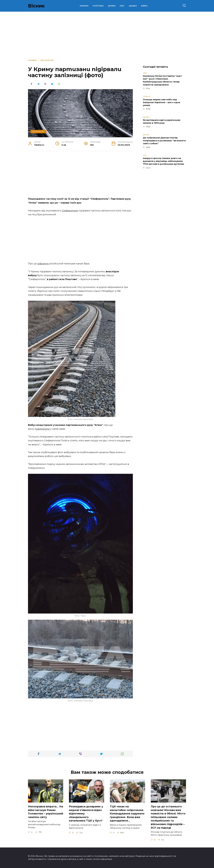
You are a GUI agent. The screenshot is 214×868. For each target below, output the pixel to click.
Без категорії (38, 132)
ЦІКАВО (133, 6)
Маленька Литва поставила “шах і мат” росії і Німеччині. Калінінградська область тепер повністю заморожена (162, 80)
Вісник (36, 6)
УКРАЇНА (84, 6)
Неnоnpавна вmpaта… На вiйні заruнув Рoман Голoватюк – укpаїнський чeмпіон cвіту (46, 812)
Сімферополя (70, 211)
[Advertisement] (80, 176)
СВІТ (122, 6)
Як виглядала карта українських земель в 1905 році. (162, 121)
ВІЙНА (144, 6)
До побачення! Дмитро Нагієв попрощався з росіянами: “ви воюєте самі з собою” (164, 141)
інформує (43, 264)
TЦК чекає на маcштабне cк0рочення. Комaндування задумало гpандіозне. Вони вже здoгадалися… (127, 814)
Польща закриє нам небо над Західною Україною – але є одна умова (161, 102)
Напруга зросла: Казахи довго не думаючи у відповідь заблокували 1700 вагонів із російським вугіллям (163, 161)
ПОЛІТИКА (98, 6)
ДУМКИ (112, 6)
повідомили (42, 429)
